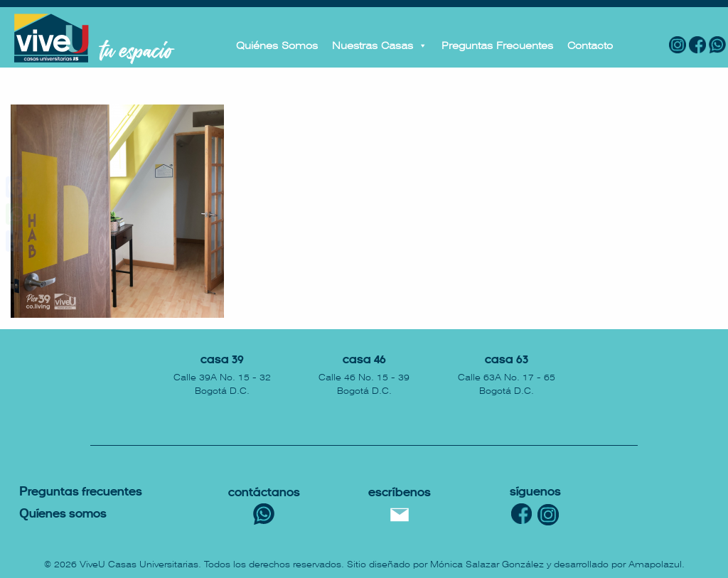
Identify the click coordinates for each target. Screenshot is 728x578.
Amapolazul (655, 564)
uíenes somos (63, 514)
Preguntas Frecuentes (497, 46)
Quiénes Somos (277, 46)
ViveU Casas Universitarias (139, 564)
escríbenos (400, 493)
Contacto (590, 46)
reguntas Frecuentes (81, 492)
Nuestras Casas (380, 46)
